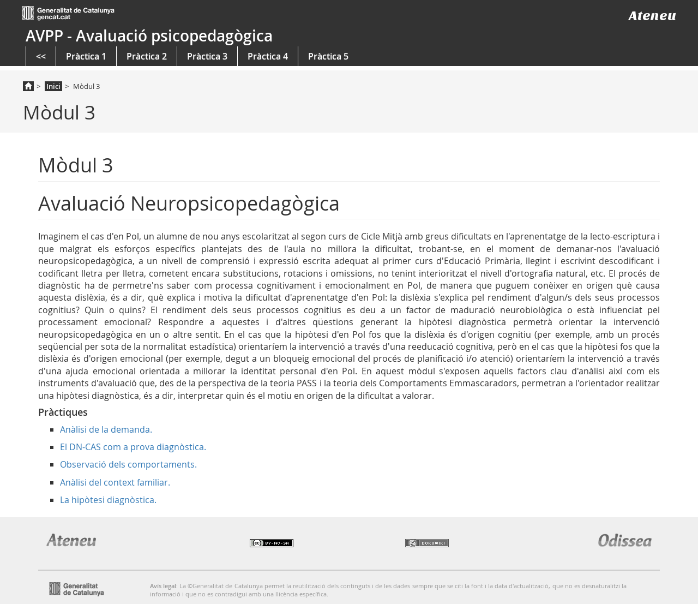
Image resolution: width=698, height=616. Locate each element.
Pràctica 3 (207, 56)
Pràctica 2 (147, 56)
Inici (53, 86)
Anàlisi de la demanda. (106, 429)
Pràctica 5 (328, 56)
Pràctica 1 (86, 56)
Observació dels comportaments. (128, 464)
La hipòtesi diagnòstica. (108, 500)
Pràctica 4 (268, 56)
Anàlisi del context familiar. (115, 482)
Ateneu (652, 16)
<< (41, 56)
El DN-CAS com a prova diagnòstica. (133, 447)
